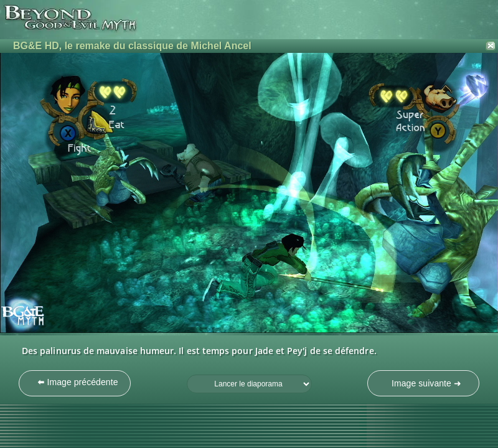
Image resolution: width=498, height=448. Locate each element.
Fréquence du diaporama (187, 375)
